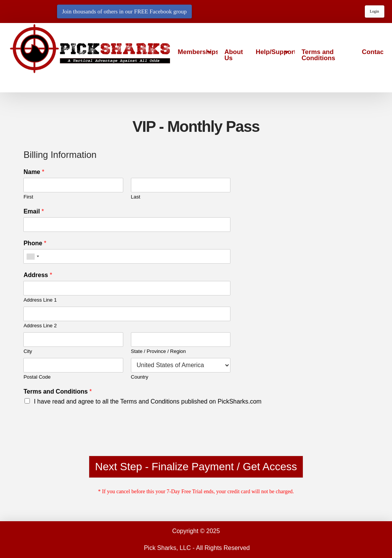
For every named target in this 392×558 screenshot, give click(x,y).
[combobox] (33, 256)
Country (140, 377)
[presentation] (82, 443)
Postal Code (37, 377)
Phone (35, 243)
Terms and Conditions (57, 391)
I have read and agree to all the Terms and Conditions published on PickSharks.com (148, 401)
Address (38, 275)
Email (33, 211)
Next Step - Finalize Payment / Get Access (196, 467)
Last (136, 197)
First (28, 197)
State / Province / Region (158, 351)
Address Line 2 (40, 326)
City (28, 351)
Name (34, 172)
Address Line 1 (40, 300)
